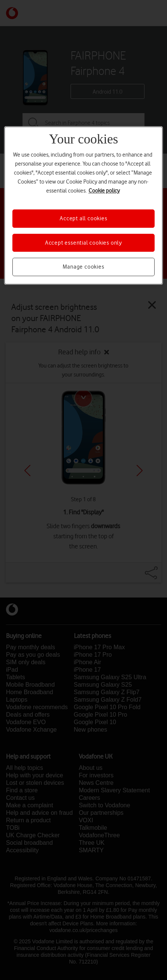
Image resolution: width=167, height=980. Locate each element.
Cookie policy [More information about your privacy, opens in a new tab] (104, 191)
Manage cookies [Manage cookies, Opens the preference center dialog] (83, 267)
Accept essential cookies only (83, 243)
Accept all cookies (83, 219)
